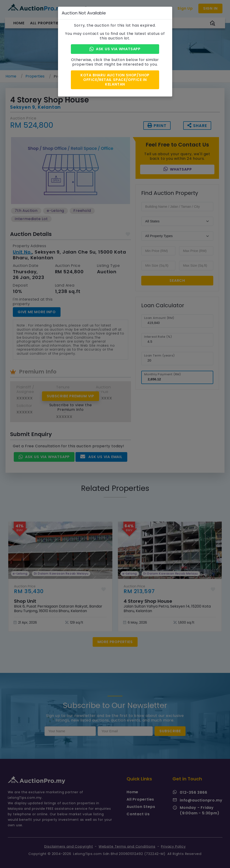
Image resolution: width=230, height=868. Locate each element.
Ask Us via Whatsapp (115, 49)
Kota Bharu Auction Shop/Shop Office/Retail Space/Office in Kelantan (115, 80)
